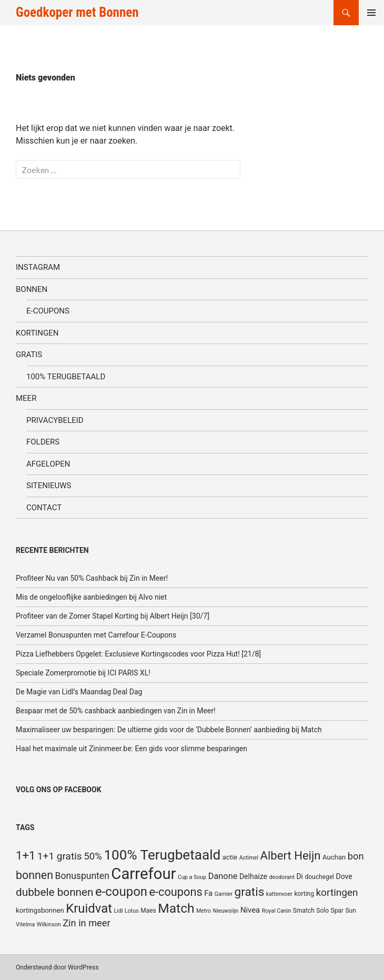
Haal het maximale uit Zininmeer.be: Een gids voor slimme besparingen (132, 749)
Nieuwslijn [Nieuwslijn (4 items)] (226, 911)
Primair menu (371, 13)
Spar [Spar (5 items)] (337, 911)
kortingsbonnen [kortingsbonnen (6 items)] (40, 910)
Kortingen (37, 333)
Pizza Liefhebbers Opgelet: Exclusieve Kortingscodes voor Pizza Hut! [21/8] (138, 654)
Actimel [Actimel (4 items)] (249, 858)
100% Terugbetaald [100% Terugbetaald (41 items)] (162, 855)
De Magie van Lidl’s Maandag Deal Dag (79, 692)
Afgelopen (48, 464)
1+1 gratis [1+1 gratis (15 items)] (60, 856)
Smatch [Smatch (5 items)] (304, 911)
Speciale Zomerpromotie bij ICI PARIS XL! (83, 673)
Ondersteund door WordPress (57, 967)
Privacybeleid (55, 420)
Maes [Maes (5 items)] (148, 911)
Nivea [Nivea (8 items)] (250, 910)
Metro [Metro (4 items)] (204, 911)
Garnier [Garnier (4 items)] (224, 894)
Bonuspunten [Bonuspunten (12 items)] (82, 876)
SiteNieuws (49, 486)
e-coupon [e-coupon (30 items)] (121, 892)
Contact (44, 508)
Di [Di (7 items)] (300, 876)
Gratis (29, 355)
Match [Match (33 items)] (176, 908)
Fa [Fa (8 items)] (208, 893)
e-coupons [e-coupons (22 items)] (175, 892)
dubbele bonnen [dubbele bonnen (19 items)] (55, 892)
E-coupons (48, 311)
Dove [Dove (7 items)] (344, 876)
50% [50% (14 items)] (93, 856)
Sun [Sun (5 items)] (350, 911)
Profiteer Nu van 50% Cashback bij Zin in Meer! (92, 578)
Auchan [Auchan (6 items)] (334, 857)
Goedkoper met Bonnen (77, 12)
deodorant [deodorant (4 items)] (281, 877)
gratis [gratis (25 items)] (250, 892)
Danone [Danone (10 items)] (223, 876)
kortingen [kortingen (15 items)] (337, 892)
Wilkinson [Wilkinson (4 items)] (49, 925)
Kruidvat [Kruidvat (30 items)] (89, 908)
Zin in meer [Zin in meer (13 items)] (86, 923)
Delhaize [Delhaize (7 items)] (253, 876)
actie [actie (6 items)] (230, 857)
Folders (43, 442)
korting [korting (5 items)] (304, 894)
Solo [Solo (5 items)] (322, 911)
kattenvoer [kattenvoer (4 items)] (279, 894)
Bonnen (32, 289)
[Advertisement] (328, 113)
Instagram (38, 267)
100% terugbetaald (66, 377)
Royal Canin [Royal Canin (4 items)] (277, 911)
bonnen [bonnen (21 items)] (34, 875)
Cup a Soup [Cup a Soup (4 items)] (192, 877)
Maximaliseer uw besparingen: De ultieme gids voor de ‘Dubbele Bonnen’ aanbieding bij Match (169, 730)
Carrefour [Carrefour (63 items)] (143, 874)
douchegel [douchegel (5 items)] (319, 877)
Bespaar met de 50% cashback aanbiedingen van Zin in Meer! (116, 711)
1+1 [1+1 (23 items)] (26, 855)
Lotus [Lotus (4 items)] (132, 911)
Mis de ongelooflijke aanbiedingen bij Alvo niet (91, 597)
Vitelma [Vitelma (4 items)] (25, 925)
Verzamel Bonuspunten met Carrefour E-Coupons (96, 635)
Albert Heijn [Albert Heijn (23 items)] (291, 855)
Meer (26, 398)
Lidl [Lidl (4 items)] (119, 911)
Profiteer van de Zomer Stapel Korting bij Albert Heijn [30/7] (113, 616)
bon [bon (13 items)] (356, 856)
